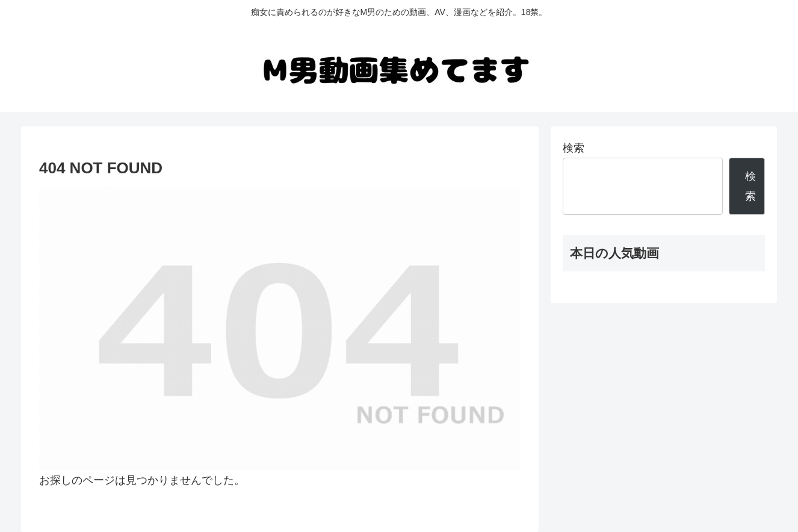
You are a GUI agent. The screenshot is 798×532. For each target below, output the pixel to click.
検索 (574, 148)
